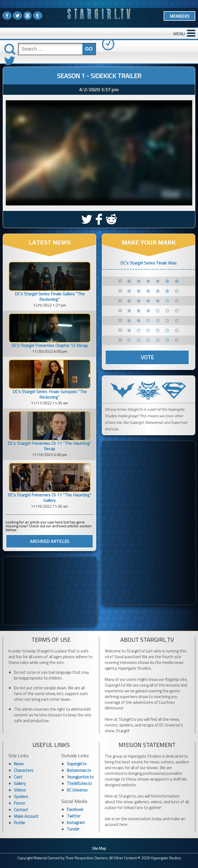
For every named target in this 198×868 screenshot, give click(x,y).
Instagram (76, 823)
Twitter (74, 816)
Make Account (26, 816)
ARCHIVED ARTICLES (50, 541)
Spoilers (21, 797)
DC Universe (77, 790)
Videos (20, 790)
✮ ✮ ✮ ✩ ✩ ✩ (154, 311)
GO (89, 49)
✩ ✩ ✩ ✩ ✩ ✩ (154, 340)
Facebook (75, 809)
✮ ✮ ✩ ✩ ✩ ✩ (154, 320)
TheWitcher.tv (79, 783)
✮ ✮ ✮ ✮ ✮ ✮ (154, 281)
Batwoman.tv (79, 770)
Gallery (20, 783)
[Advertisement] (50, 591)
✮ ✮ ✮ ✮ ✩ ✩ (154, 301)
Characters (24, 770)
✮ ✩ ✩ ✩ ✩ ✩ (154, 330)
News (19, 764)
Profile (19, 823)
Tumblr (73, 829)
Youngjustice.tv (80, 777)
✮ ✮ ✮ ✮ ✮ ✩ (154, 291)
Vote (147, 357)
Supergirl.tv (77, 764)
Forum (19, 803)
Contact (21, 810)
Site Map (99, 848)
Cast (18, 777)
